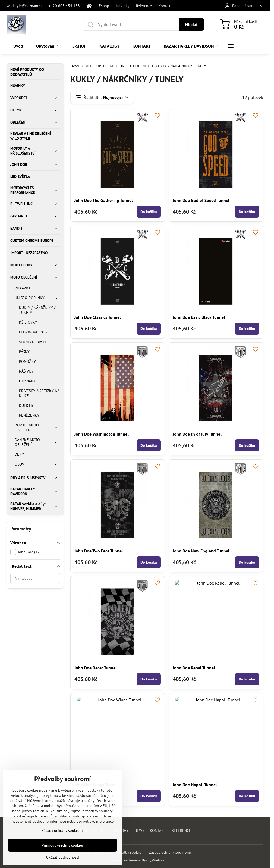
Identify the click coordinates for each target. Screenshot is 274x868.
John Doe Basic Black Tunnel (199, 317)
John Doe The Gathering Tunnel (104, 200)
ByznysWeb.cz (153, 860)
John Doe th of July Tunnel (197, 434)
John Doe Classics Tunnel (98, 317)
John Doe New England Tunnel (201, 551)
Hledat (191, 24)
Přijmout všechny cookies (63, 847)
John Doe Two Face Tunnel (99, 551)
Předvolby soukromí (129, 852)
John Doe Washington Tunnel (102, 434)
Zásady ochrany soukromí (170, 852)
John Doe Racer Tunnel (96, 668)
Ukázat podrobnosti (63, 859)
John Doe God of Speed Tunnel (201, 200)
